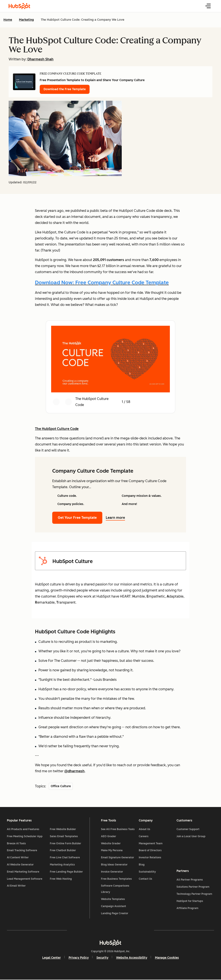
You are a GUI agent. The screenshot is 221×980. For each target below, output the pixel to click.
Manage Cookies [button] (167, 958)
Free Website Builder (63, 829)
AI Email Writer (16, 886)
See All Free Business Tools (118, 829)
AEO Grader (109, 836)
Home (8, 20)
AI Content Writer (18, 858)
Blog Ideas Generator (114, 865)
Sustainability (147, 872)
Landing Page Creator (115, 913)
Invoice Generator (112, 872)
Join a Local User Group (191, 836)
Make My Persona (112, 851)
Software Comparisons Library (115, 889)
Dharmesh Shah (40, 59)
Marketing (26, 20)
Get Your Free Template (77, 518)
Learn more (118, 518)
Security (102, 958)
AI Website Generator (20, 865)
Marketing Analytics (63, 865)
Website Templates (113, 899)
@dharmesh (74, 771)
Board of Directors (150, 851)
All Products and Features (23, 829)
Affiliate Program (187, 908)
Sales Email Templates (64, 836)
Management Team (151, 843)
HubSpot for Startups (190, 901)
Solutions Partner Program (193, 887)
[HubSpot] (110, 943)
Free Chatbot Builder (63, 851)
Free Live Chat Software (65, 858)
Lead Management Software (25, 879)
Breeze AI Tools (16, 843)
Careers (144, 836)
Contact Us (145, 879)
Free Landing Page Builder (67, 872)
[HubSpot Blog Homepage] (19, 6)
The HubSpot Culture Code (57, 429)
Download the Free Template (65, 89)
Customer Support (188, 829)
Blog (142, 865)
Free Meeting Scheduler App (25, 836)
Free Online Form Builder (66, 843)
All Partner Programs (189, 880)
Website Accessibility (132, 958)
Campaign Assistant (114, 906)
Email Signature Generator (118, 858)
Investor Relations (150, 858)
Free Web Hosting (61, 879)
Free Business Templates (116, 879)
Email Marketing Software (23, 872)
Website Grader (111, 843)
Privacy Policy (79, 958)
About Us (144, 829)
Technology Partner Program (194, 894)
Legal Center (52, 958)
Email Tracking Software (22, 851)
